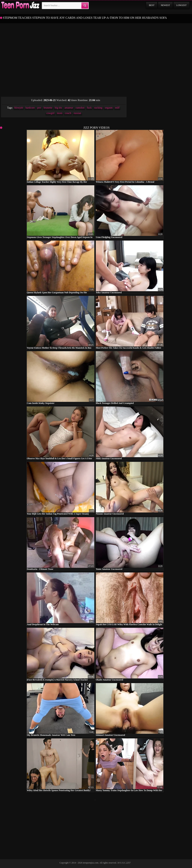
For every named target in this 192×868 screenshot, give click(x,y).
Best (152, 5)
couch (68, 113)
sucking (98, 108)
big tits (58, 108)
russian (77, 113)
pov (39, 108)
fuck (89, 108)
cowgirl (50, 113)
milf (117, 108)
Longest (181, 5)
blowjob (19, 108)
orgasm (109, 108)
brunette (48, 108)
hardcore (30, 108)
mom (60, 113)
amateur (69, 108)
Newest (165, 5)
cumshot (80, 108)
